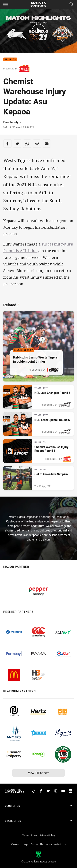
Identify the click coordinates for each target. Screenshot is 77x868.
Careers (15, 844)
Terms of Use (29, 835)
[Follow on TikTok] (34, 791)
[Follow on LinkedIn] (70, 791)
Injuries (10, 59)
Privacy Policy (47, 835)
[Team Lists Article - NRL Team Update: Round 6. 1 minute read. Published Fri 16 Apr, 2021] (38, 424)
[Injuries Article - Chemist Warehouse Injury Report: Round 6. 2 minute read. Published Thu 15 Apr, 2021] (38, 451)
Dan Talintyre (12, 122)
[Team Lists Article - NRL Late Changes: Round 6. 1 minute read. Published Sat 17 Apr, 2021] (38, 397)
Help (25, 844)
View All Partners (39, 773)
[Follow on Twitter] (48, 791)
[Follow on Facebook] (41, 791)
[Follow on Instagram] (56, 791)
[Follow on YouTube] (63, 791)
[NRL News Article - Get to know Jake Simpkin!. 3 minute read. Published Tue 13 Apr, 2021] (38, 478)
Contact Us (37, 844)
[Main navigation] (6, 5)
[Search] (71, 4)
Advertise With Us (56, 844)
